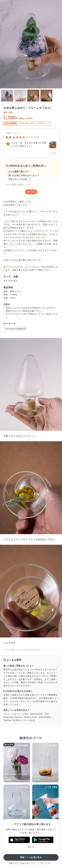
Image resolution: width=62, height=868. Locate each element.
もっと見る (31, 192)
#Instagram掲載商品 (15, 329)
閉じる (31, 847)
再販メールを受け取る (31, 857)
